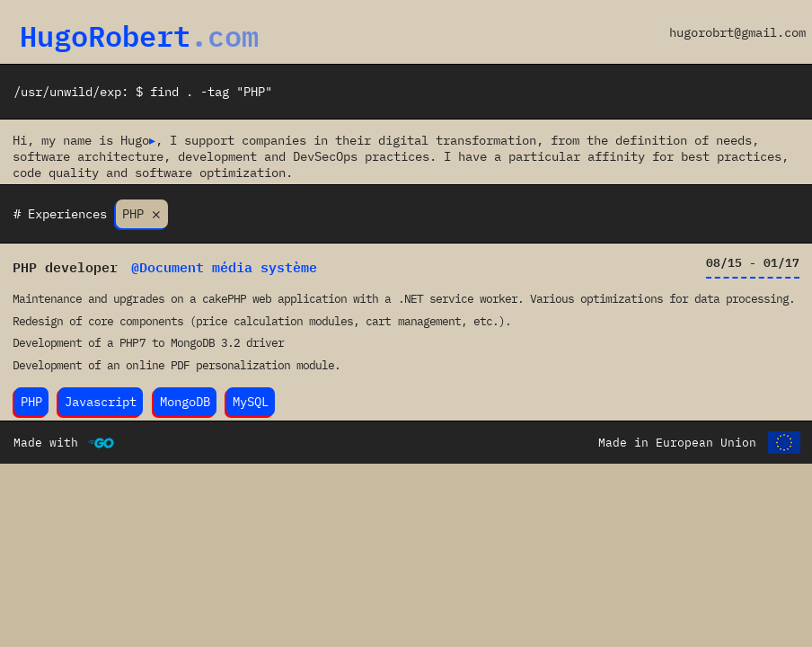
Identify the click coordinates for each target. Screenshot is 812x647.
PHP (31, 403)
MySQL (251, 403)
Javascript (101, 403)
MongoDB (185, 403)
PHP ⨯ (142, 215)
